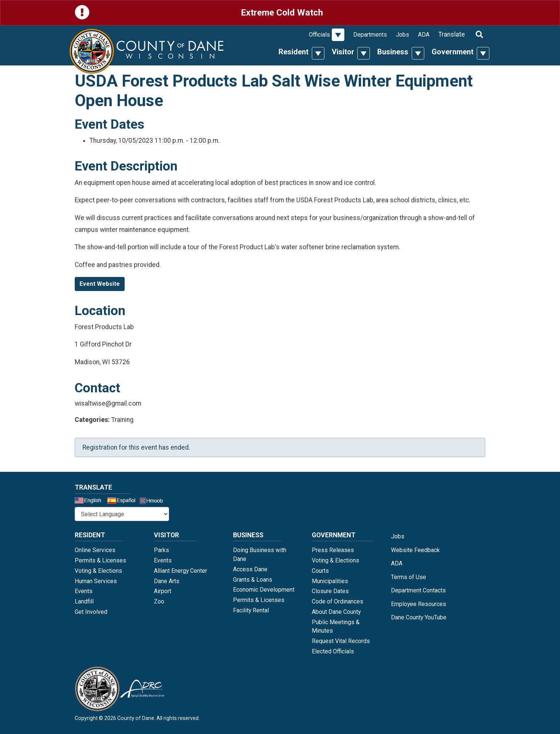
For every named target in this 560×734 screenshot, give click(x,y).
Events (84, 591)
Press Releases (333, 550)
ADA (424, 35)
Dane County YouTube (419, 617)
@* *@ (122, 514)
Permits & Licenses (100, 560)
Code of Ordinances (338, 601)
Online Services (95, 550)
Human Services (96, 581)
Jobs (402, 35)
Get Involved (91, 612)
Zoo (159, 601)
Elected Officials (333, 651)
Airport (163, 591)
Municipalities (330, 581)
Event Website (100, 284)
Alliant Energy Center (181, 571)
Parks (161, 550)
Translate (452, 34)
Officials (319, 35)
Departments (370, 35)
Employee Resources (419, 604)
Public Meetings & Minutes (336, 627)
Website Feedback (415, 550)
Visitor (343, 52)
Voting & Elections (98, 571)
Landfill (84, 601)
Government (453, 52)
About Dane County (336, 612)
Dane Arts (167, 581)
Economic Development (264, 590)
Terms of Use (409, 577)
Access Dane (250, 569)
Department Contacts (418, 590)
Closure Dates (330, 591)
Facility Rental (251, 610)
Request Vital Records (341, 641)
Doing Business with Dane (260, 554)
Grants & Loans (253, 580)
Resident (294, 52)
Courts (320, 571)
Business (393, 52)
